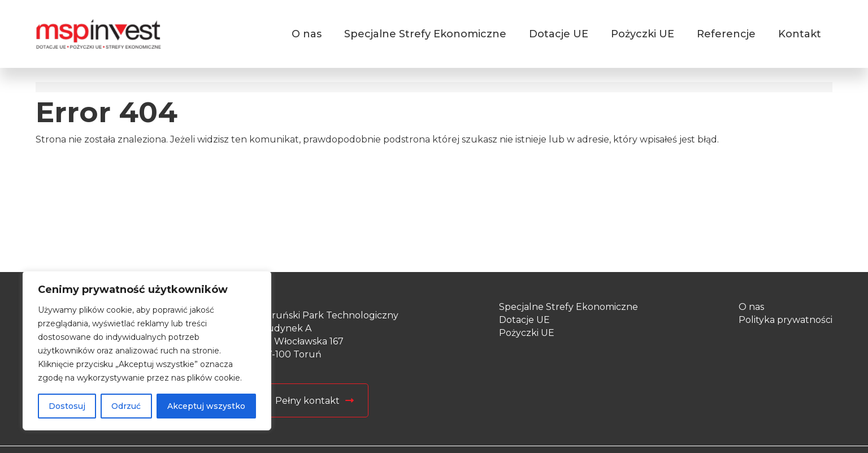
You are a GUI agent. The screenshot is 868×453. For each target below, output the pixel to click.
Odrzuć (126, 406)
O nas (307, 34)
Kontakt (800, 34)
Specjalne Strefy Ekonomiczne (425, 34)
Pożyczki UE (643, 34)
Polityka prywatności (785, 320)
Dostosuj (67, 406)
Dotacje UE (559, 34)
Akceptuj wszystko (206, 406)
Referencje (726, 34)
